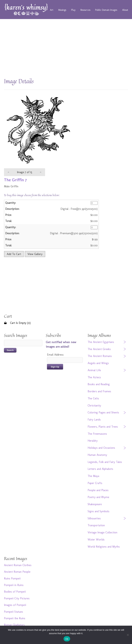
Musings (62, 10)
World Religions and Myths (104, 547)
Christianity (94, 406)
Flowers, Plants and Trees (103, 427)
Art (52, 10)
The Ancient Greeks (99, 349)
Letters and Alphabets (100, 469)
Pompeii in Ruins (14, 585)
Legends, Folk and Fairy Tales (105, 462)
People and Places (98, 490)
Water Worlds (96, 540)
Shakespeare (95, 504)
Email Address (55, 355)
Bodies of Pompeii (15, 592)
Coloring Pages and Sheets (103, 412)
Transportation (96, 525)
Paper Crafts (95, 483)
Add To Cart (14, 254)
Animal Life (94, 370)
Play (73, 10)
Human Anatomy (97, 455)
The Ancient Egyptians (101, 342)
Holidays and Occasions (101, 448)
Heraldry (93, 441)
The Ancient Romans (100, 356)
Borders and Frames (99, 391)
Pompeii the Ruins (15, 618)
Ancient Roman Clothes (18, 565)
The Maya (93, 476)
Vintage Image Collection (102, 532)
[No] (128, 635)
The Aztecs (94, 377)
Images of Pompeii (15, 605)
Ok (67, 639)
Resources (85, 10)
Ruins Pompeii (12, 578)
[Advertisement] (66, 50)
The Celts (93, 398)
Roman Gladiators (14, 625)
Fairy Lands (94, 420)
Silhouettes (94, 518)
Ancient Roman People (17, 572)
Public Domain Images (106, 10)
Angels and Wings (98, 363)
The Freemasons (97, 434)
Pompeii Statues (13, 612)
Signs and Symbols (98, 511)
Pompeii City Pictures (17, 598)
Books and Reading (99, 384)
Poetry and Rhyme (98, 497)
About (125, 10)
